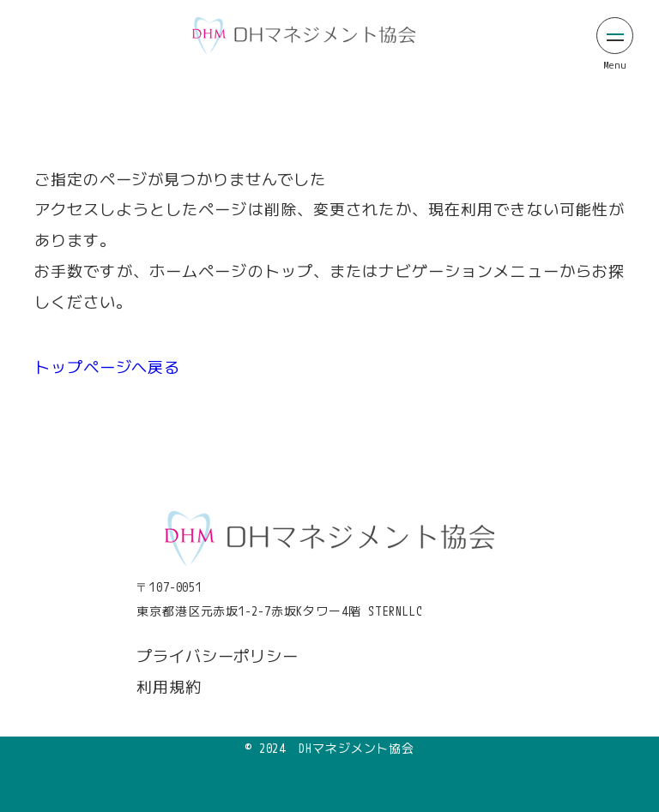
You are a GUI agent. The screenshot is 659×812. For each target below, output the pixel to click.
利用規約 (169, 687)
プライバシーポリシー (218, 656)
